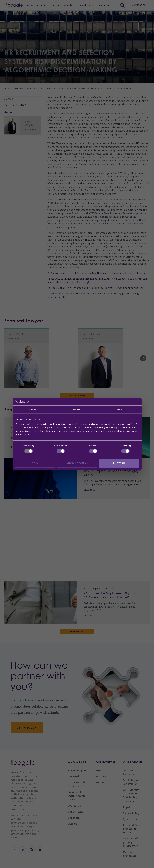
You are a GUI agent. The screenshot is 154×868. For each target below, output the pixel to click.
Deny (35, 463)
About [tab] (120, 409)
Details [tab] (77, 409)
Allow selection (77, 463)
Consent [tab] (34, 409)
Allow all (119, 463)
